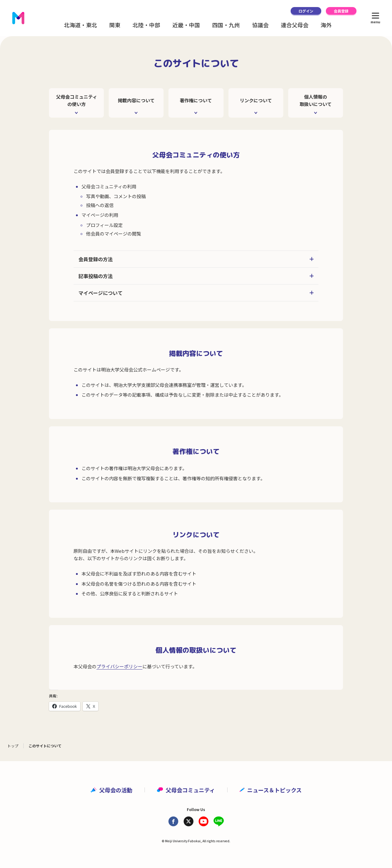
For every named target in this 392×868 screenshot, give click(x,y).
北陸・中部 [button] (146, 25)
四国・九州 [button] (226, 25)
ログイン (306, 11)
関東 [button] (115, 25)
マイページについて (196, 293)
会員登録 (341, 11)
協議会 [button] (260, 25)
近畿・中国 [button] (186, 25)
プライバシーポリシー (119, 666)
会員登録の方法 (196, 259)
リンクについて (256, 100)
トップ (13, 746)
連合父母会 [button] (295, 25)
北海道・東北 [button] (81, 25)
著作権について (196, 100)
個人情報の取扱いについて (316, 100)
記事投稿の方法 (196, 276)
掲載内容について (136, 100)
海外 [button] (326, 25)
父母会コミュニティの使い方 (77, 100)
